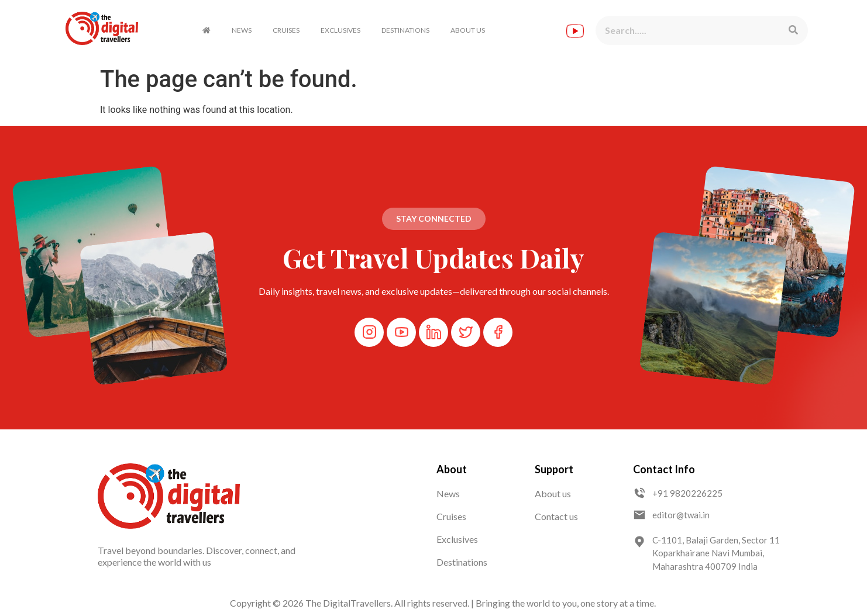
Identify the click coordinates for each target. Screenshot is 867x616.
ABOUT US (468, 30)
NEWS (242, 30)
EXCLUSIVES (340, 30)
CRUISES (286, 30)
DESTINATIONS (405, 30)
